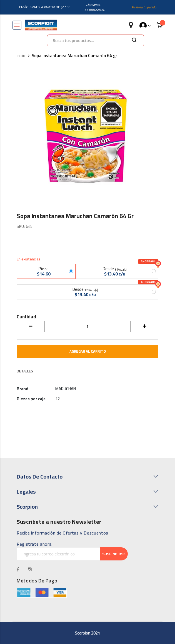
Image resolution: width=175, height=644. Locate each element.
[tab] (25, 372)
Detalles (25, 371)
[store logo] (41, 25)
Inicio (21, 56)
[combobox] (96, 40)
